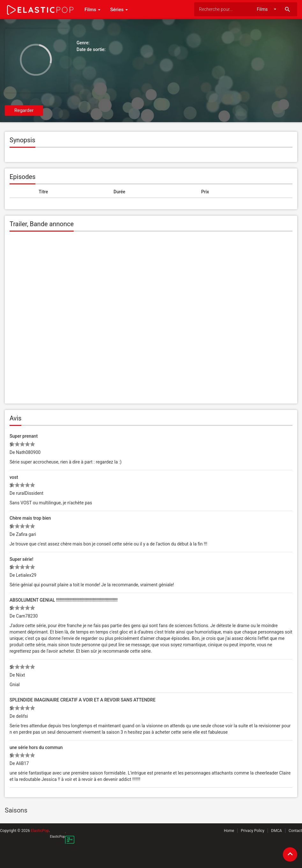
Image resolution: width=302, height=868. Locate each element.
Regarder (24, 110)
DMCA (276, 831)
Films (92, 10)
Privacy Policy (253, 831)
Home (229, 831)
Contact (295, 831)
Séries (119, 10)
